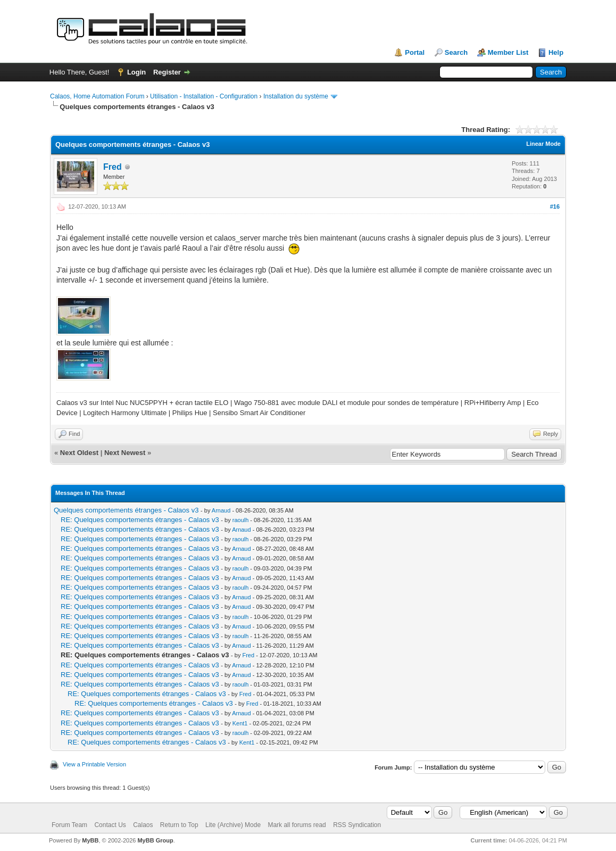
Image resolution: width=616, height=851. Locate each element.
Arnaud (221, 510)
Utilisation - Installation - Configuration (204, 96)
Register (167, 72)
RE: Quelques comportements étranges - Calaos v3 (140, 520)
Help (556, 52)
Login (136, 72)
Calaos (143, 825)
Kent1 (240, 723)
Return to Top (179, 825)
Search (456, 52)
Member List (508, 52)
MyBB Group (155, 840)
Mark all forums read (297, 825)
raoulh (241, 520)
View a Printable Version (94, 764)
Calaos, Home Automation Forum (97, 96)
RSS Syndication (357, 825)
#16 (555, 206)
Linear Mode (543, 144)
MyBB (90, 840)
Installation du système (296, 96)
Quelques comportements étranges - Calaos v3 (126, 510)
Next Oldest (79, 453)
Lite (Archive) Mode (233, 825)
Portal (415, 52)
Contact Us (110, 825)
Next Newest (125, 453)
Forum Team (69, 825)
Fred (113, 167)
